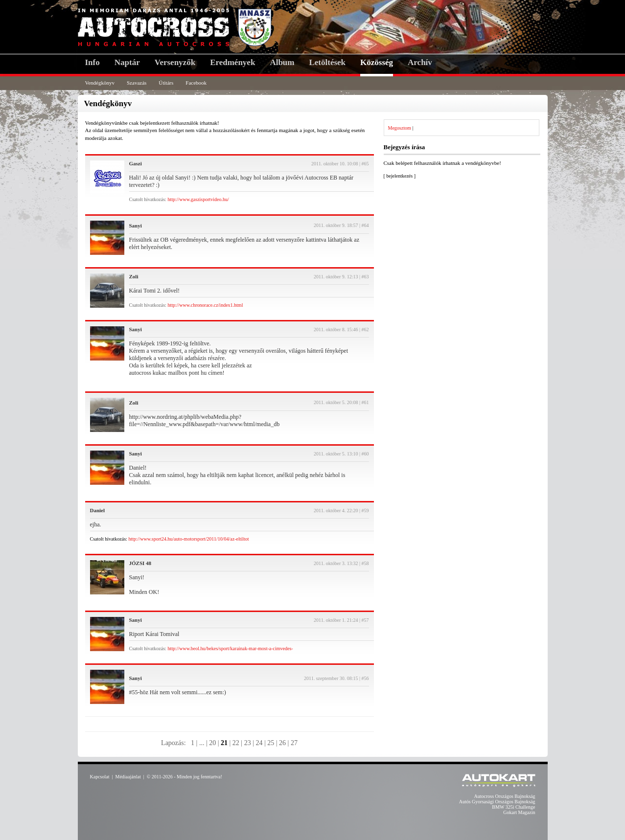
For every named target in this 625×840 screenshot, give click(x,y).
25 (271, 743)
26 (282, 743)
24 (259, 743)
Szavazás (137, 83)
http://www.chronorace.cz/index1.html (205, 305)
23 (248, 743)
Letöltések (327, 62)
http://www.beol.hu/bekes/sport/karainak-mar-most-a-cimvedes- (230, 648)
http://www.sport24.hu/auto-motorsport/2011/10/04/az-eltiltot (188, 539)
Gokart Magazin (519, 812)
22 (236, 743)
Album (282, 62)
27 (294, 743)
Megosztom (400, 128)
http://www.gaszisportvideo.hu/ (198, 199)
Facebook (196, 83)
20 (212, 743)
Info (93, 62)
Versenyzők (175, 62)
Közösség (377, 62)
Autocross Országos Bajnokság (505, 796)
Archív (420, 62)
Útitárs (166, 83)
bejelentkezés (399, 176)
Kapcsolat (100, 777)
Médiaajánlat (128, 777)
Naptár (127, 62)
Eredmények (232, 62)
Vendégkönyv (100, 83)
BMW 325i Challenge (513, 807)
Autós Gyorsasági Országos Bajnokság (497, 802)
